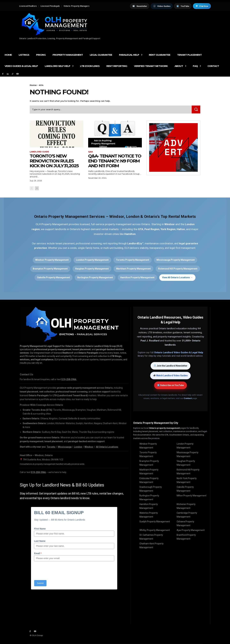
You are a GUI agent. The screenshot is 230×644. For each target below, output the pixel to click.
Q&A (90, 152)
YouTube (183, 6)
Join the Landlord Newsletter (171, 366)
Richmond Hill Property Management (178, 269)
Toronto (51, 447)
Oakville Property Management (54, 277)
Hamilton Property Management (137, 277)
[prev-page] (32, 188)
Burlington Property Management (95, 277)
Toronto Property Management (133, 260)
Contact (188, 398)
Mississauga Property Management (176, 260)
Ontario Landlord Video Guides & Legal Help (179, 353)
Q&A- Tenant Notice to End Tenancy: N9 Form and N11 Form (115, 161)
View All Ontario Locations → (177, 277)
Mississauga (65, 447)
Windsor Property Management (52, 260)
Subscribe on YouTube (171, 385)
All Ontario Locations (107, 447)
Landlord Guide (39, 152)
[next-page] (37, 188)
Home (33, 85)
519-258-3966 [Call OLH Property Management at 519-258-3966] (69, 379)
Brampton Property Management (50, 269)
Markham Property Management (133, 269)
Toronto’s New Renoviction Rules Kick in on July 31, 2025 (54, 161)
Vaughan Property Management (92, 269)
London (78, 447)
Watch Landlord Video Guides (171, 375)
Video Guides (162, 6)
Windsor (89, 447)
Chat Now (202, 6)
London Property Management (92, 260)
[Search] (196, 109)
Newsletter (140, 6)
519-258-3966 (39, 472)
